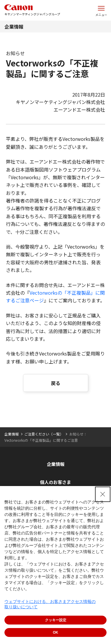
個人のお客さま (55, 482)
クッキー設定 (56, 620)
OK (56, 632)
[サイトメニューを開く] (101, 10)
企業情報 (14, 27)
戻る (56, 383)
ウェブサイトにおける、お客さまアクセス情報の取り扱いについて (50, 604)
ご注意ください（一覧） (44, 434)
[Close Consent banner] (103, 494)
